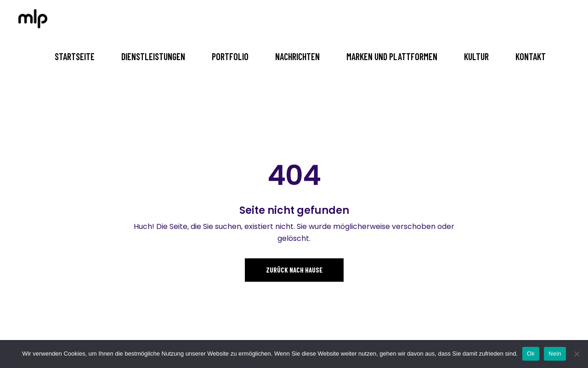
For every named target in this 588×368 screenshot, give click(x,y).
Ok (531, 354)
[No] (577, 354)
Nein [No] (555, 354)
